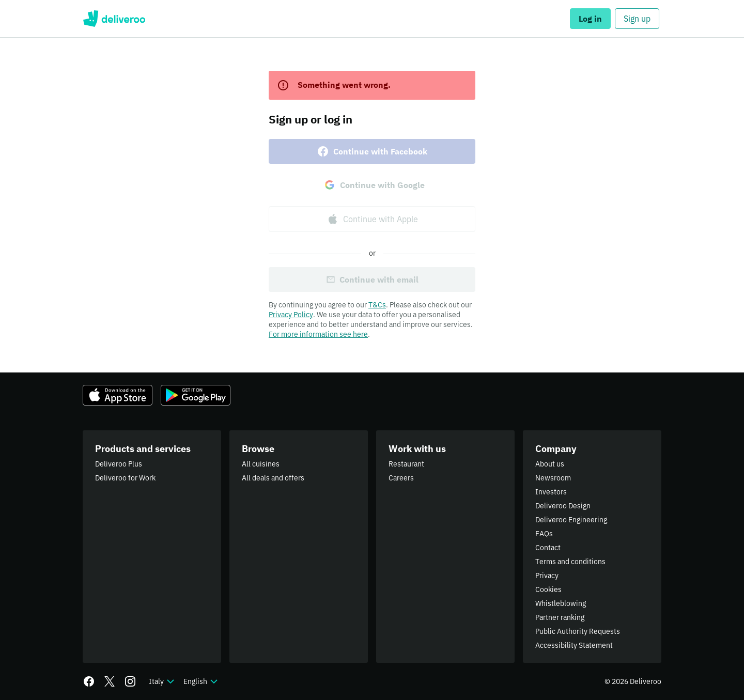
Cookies (548, 589)
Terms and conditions (570, 562)
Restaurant (406, 464)
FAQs (544, 534)
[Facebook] (89, 681)
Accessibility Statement (574, 645)
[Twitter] (110, 681)
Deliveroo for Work (125, 478)
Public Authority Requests (578, 631)
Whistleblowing (561, 603)
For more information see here (318, 334)
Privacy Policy (291, 315)
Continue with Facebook (372, 151)
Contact (548, 548)
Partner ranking (560, 617)
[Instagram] (130, 681)
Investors (551, 492)
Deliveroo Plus (119, 464)
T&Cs (377, 305)
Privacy (547, 575)
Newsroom (553, 478)
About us (550, 464)
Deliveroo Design (563, 506)
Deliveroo (114, 19)
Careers (401, 478)
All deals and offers (273, 478)
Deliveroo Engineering (571, 520)
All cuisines (261, 464)
